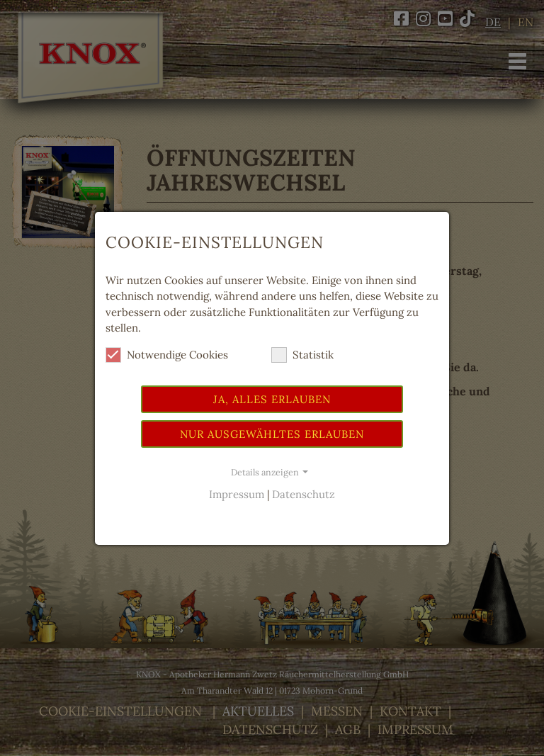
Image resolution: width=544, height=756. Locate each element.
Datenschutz (304, 494)
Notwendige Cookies (167, 355)
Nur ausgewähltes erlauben (272, 434)
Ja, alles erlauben (272, 399)
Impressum (237, 494)
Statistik (302, 355)
